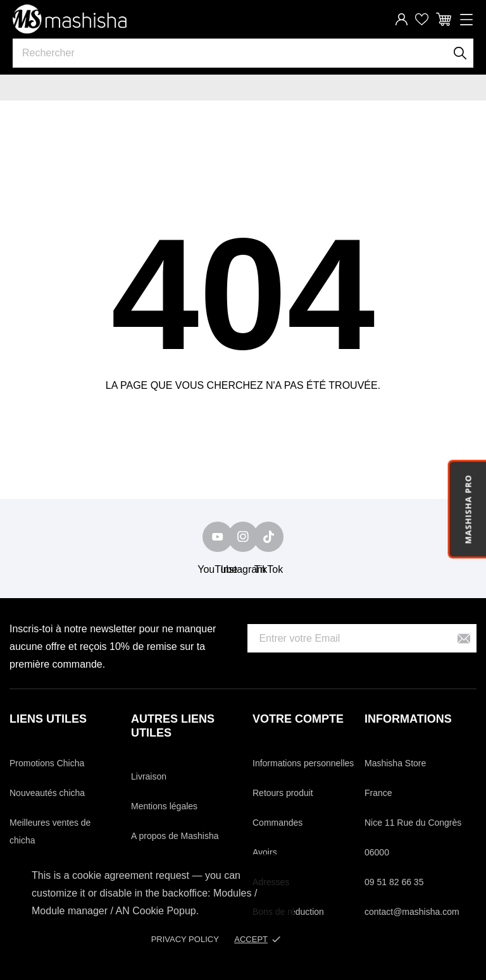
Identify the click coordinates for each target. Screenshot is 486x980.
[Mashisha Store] (70, 19)
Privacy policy (185, 939)
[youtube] (218, 537)
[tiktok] (268, 537)
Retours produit (283, 793)
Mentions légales (164, 806)
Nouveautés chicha (47, 793)
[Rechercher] (460, 53)
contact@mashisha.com (412, 912)
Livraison (149, 776)
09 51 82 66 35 (394, 882)
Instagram (243, 569)
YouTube (217, 569)
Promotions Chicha (47, 763)
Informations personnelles (303, 763)
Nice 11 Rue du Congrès (413, 823)
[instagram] (243, 537)
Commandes (277, 823)
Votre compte (298, 719)
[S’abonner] (464, 638)
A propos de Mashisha (175, 836)
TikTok (269, 569)
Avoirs (265, 852)
